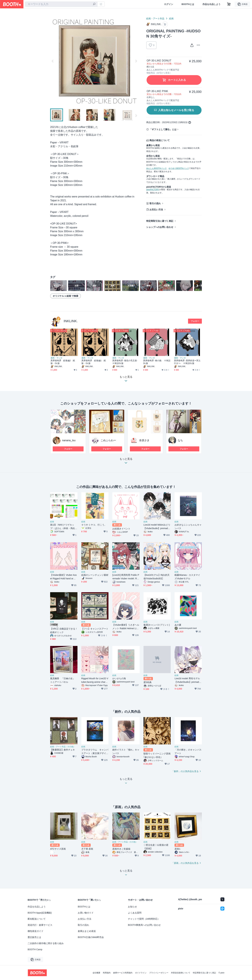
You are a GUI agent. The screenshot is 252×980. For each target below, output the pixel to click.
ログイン (169, 4)
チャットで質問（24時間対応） (144, 919)
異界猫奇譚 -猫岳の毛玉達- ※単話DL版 (126, 362)
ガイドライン (141, 973)
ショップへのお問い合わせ (160, 227)
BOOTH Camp (35, 949)
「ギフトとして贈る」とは (163, 129)
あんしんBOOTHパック (156, 168)
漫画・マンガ (56, 358)
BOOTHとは (188, 4)
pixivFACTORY (153, 190)
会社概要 (96, 973)
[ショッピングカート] (229, 4)
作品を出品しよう (212, 4)
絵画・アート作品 (155, 19)
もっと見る (126, 462)
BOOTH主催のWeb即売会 (91, 937)
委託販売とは (34, 937)
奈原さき (144, 440)
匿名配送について (37, 919)
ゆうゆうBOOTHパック (179, 168)
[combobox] (61, 4)
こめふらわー (108, 440)
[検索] (94, 4)
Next (136, 61)
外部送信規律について (181, 973)
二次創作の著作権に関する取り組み (46, 943)
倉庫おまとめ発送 (87, 931)
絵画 (171, 19)
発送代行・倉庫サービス (40, 925)
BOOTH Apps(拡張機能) (40, 913)
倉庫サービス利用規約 (123, 973)
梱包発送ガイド (36, 931)
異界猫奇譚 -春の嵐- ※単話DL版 (157, 362)
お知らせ (132, 907)
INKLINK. (71, 321)
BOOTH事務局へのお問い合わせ (144, 925)
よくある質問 (135, 913)
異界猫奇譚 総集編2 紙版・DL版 (63, 362)
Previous (53, 61)
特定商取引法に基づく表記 (160, 221)
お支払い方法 (156, 210)
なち (180, 440)
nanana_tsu (69, 440)
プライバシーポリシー (159, 973)
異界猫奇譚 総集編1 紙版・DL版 (94, 362)
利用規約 (107, 973)
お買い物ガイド (86, 913)
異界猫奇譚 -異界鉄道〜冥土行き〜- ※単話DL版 (187, 362)
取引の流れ (155, 203)
